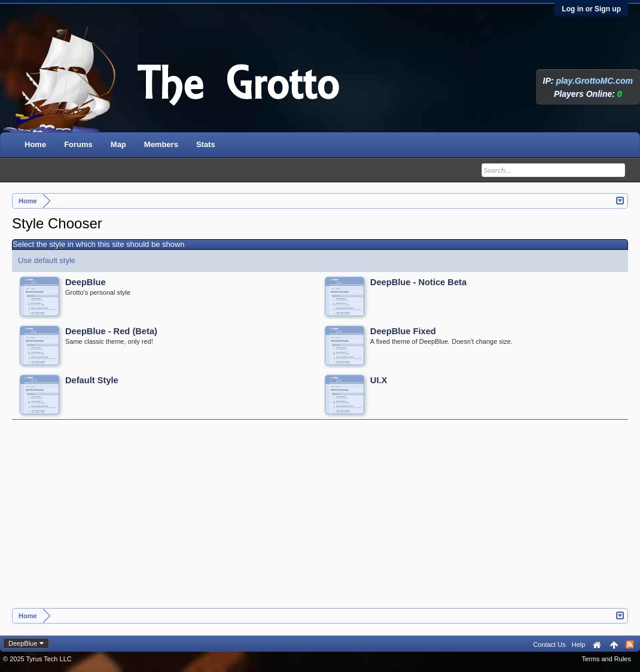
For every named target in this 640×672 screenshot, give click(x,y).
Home (35, 144)
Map (118, 144)
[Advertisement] (320, 518)
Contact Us (549, 644)
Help (579, 644)
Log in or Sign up (591, 9)
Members (161, 144)
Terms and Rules (606, 659)
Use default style (47, 260)
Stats (206, 144)
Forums (78, 144)
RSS (630, 644)
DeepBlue (23, 643)
